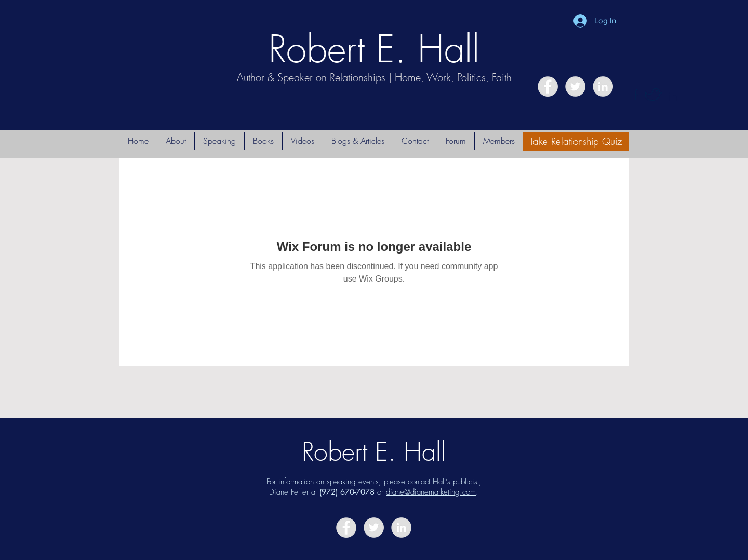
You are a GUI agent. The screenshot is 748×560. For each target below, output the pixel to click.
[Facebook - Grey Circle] (548, 86)
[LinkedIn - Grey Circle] (603, 86)
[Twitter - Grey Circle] (575, 86)
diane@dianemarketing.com (431, 492)
